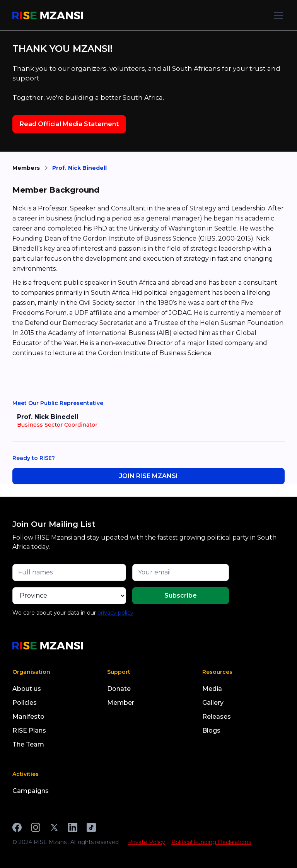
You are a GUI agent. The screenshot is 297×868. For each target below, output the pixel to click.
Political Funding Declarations (211, 842)
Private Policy (147, 842)
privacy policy (115, 613)
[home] (48, 15)
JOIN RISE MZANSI (148, 476)
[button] (277, 15)
